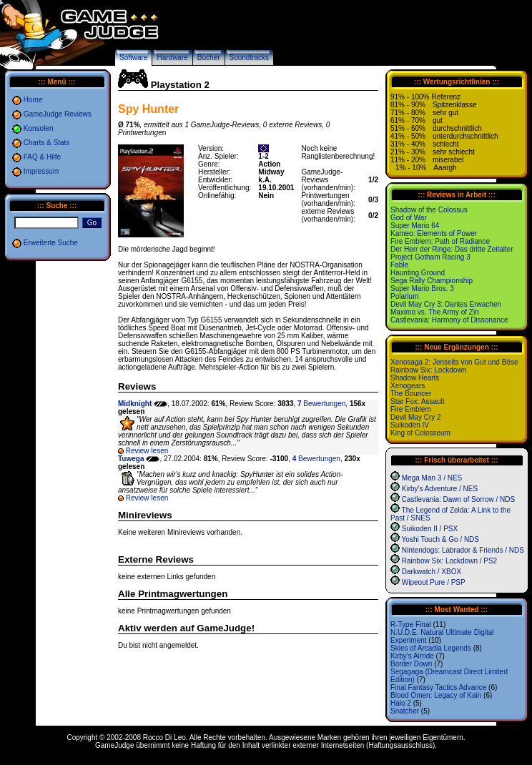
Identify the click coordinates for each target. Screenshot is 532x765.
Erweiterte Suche (51, 243)
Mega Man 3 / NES (432, 478)
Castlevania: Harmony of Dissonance (449, 320)
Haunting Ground (418, 273)
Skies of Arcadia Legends (431, 648)
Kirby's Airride (412, 656)
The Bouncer (411, 394)
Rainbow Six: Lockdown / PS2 (449, 561)
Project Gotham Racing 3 (430, 257)
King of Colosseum (420, 433)
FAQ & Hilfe (42, 157)
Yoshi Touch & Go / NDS (440, 539)
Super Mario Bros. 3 (422, 288)
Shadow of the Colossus (429, 210)
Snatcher (405, 711)
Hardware (172, 58)
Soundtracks (250, 58)
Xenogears (408, 386)
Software (133, 58)
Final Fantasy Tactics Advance (438, 687)
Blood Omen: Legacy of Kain (436, 695)
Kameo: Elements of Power (434, 233)
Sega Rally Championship (432, 281)
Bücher (209, 58)
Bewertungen (321, 404)
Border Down (411, 664)
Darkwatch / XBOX (432, 572)
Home (33, 100)
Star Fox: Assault (418, 401)
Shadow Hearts (415, 378)
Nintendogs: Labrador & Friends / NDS (463, 550)
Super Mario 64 (415, 226)
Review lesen (147, 451)
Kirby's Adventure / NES (440, 489)
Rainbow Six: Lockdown (428, 370)
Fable (399, 265)
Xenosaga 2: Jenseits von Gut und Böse (454, 362)
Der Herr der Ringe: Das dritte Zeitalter (452, 249)
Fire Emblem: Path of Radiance (440, 241)
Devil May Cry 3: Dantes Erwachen (446, 304)
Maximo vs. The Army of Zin (435, 312)
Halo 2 (401, 703)
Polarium (404, 296)
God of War (409, 218)
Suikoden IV (410, 425)
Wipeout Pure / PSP (434, 582)
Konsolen (39, 128)
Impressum (41, 171)
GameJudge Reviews (58, 114)
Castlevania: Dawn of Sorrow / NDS (458, 499)
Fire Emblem (411, 409)
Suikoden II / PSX (430, 529)
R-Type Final (411, 625)
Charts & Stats (46, 143)
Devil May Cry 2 (416, 417)
